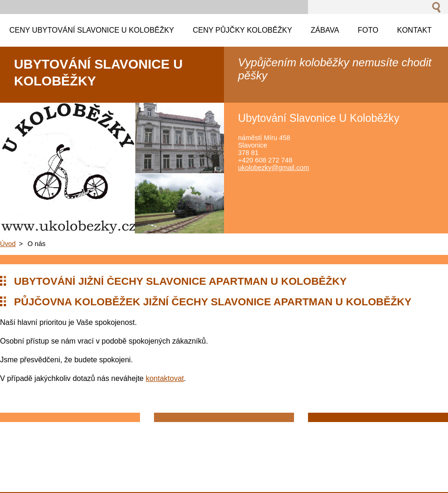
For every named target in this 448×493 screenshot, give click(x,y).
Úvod (8, 244)
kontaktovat (165, 378)
